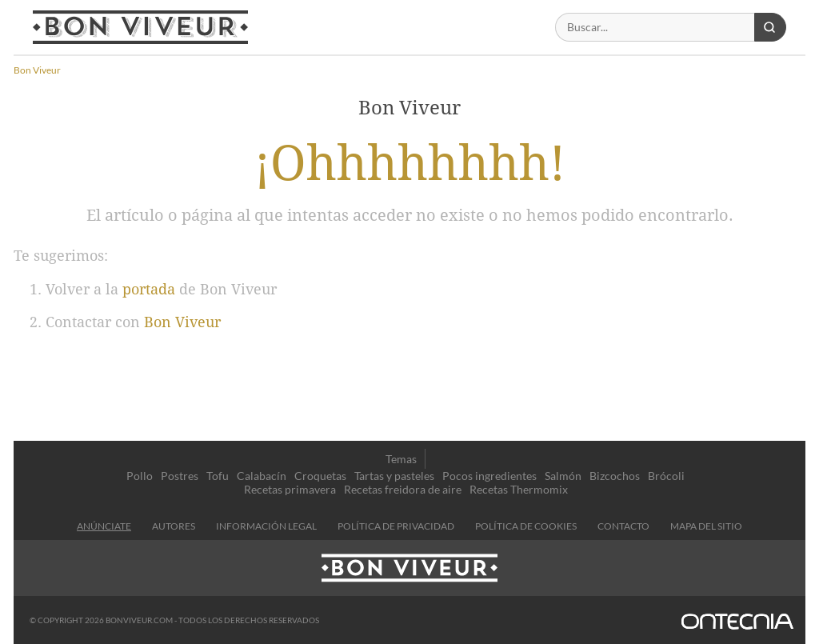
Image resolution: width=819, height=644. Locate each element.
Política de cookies (526, 526)
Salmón (563, 476)
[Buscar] (655, 27)
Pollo (140, 476)
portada (149, 289)
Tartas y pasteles (394, 476)
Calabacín (262, 476)
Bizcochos (615, 476)
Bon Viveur (182, 322)
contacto (623, 526)
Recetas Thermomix (519, 489)
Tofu (218, 476)
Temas (401, 459)
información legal (266, 526)
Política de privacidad (396, 526)
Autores (174, 526)
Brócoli (666, 476)
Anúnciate (104, 526)
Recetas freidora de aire (403, 489)
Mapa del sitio (706, 526)
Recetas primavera (290, 489)
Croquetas (320, 476)
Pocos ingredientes (489, 476)
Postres (180, 476)
